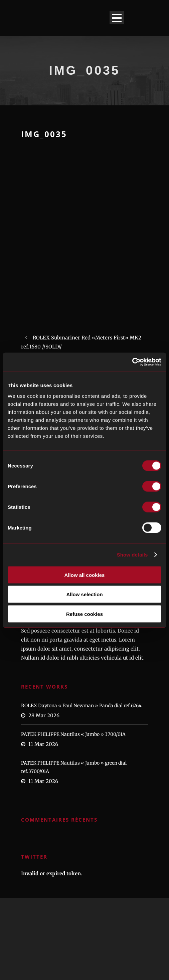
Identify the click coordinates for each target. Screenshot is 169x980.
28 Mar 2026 (44, 715)
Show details (132, 555)
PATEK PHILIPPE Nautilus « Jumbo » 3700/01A (73, 734)
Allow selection (84, 594)
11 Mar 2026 (43, 744)
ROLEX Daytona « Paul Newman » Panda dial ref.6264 (81, 706)
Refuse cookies (84, 614)
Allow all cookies (85, 575)
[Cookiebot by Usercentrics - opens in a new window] (132, 362)
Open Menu (117, 18)
